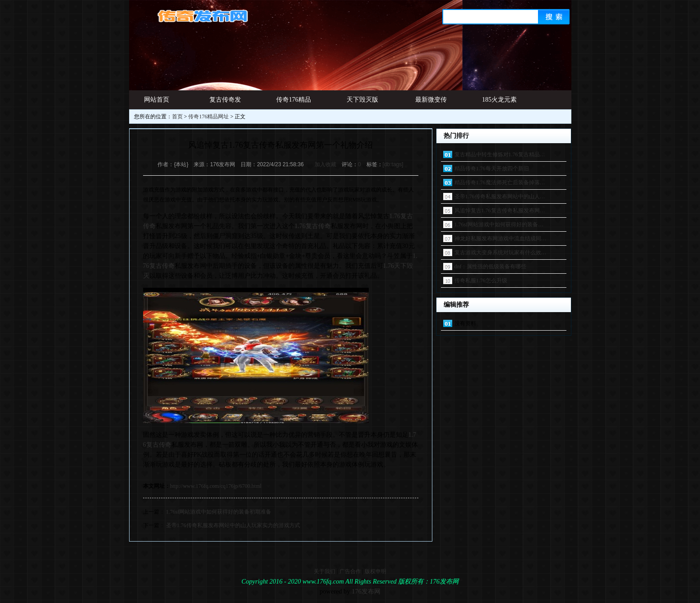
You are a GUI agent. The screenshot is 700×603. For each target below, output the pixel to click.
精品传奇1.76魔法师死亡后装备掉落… (500, 182)
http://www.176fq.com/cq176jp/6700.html (216, 486)
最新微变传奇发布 (431, 103)
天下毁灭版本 (362, 103)
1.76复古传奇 (313, 226)
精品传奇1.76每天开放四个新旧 (492, 168)
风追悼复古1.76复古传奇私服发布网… (500, 210)
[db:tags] (393, 164)
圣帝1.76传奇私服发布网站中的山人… (500, 196)
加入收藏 (325, 164)
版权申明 (375, 571)
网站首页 (157, 100)
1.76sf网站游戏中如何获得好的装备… (499, 224)
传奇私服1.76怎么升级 (481, 280)
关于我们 (325, 571)
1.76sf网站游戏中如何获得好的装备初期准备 (219, 512)
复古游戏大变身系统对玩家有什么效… (501, 252)
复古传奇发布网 (225, 103)
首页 (177, 117)
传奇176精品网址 (294, 103)
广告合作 (350, 571)
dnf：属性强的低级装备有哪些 (491, 266)
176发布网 (366, 591)
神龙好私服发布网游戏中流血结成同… (501, 238)
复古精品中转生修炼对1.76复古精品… (500, 154)
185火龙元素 (499, 100)
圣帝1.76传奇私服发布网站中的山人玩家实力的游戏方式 (233, 525)
